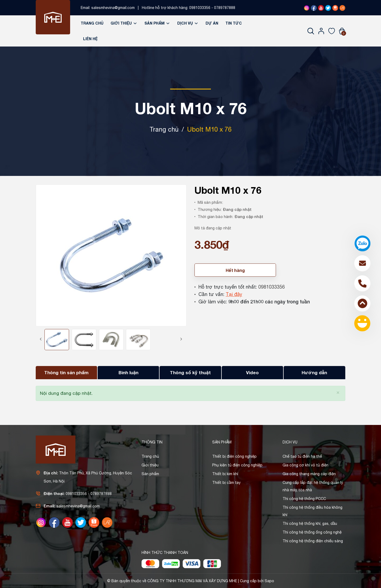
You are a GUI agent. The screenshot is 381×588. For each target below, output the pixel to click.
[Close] (338, 392)
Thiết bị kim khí (225, 474)
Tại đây (234, 294)
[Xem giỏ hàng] (342, 31)
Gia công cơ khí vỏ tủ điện (305, 465)
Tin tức (234, 23)
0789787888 (225, 8)
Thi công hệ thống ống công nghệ (312, 532)
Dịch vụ (188, 23)
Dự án (212, 23)
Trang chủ (92, 23)
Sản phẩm (157, 23)
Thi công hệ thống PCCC (304, 499)
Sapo (269, 581)
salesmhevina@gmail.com (113, 8)
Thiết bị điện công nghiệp (234, 456)
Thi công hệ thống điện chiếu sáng (313, 541)
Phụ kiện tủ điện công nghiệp (237, 465)
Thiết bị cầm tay (226, 483)
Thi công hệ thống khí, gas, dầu (310, 524)
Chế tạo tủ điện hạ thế (302, 456)
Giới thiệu (124, 23)
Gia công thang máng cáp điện (309, 474)
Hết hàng (235, 270)
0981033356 (200, 8)
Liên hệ (90, 39)
